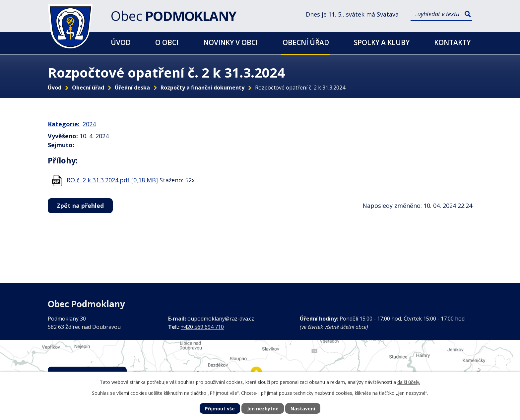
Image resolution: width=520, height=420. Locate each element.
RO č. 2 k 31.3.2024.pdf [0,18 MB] (112, 180)
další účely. (409, 382)
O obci (167, 42)
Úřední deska (132, 88)
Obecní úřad (306, 42)
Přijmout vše (220, 409)
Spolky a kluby (382, 42)
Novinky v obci (230, 42)
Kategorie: (64, 124)
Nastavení (303, 409)
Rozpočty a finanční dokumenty (202, 88)
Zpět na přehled (80, 206)
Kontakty (452, 42)
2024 (89, 124)
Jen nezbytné (263, 409)
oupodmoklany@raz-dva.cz (221, 319)
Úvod (121, 42)
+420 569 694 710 (202, 327)
